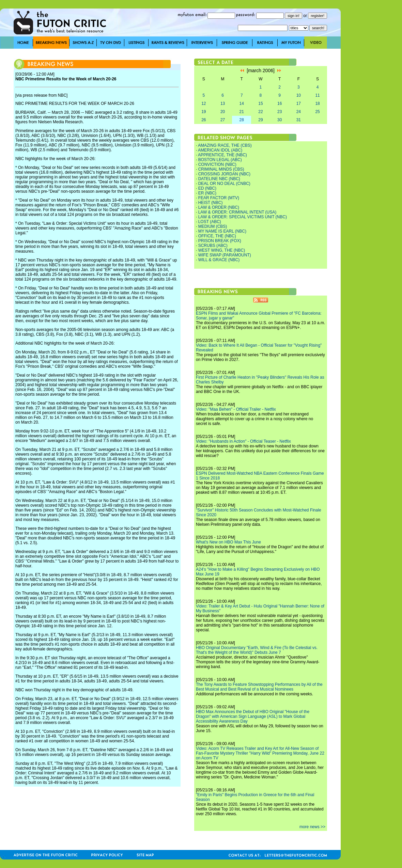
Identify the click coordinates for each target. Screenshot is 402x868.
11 (317, 95)
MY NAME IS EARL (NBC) (222, 231)
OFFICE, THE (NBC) (217, 236)
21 (242, 112)
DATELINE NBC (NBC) (219, 179)
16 (280, 104)
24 (299, 112)
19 (204, 112)
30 (280, 120)
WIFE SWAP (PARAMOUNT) (225, 255)
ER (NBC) (207, 193)
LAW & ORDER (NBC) (219, 207)
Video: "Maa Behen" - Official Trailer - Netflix (236, 409)
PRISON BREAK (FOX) (220, 241)
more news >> (312, 827)
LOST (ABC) (210, 222)
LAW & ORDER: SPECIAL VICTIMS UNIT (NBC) (243, 217)
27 (223, 120)
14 (242, 104)
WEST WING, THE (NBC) (222, 250)
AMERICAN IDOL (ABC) (220, 150)
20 (223, 112)
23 (280, 112)
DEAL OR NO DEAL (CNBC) (224, 184)
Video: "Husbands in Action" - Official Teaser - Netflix (243, 441)
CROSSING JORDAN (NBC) (224, 174)
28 (242, 120)
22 (260, 112)
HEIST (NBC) (211, 203)
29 (260, 120)
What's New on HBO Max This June (228, 542)
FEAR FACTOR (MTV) (219, 198)
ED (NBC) (207, 188)
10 (299, 95)
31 (299, 120)
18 (317, 104)
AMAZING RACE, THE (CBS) (225, 145)
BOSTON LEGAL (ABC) (220, 160)
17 (299, 104)
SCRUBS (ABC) (213, 246)
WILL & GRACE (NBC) (219, 260)
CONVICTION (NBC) (217, 164)
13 (223, 104)
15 (260, 104)
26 (204, 120)
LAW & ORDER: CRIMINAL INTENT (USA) (237, 212)
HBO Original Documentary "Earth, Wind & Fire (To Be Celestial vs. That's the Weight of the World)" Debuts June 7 (257, 650)
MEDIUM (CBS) (213, 226)
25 (317, 112)
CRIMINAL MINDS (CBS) (221, 169)
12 (204, 104)
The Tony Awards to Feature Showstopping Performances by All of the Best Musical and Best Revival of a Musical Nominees (259, 687)
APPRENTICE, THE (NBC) (222, 155)
